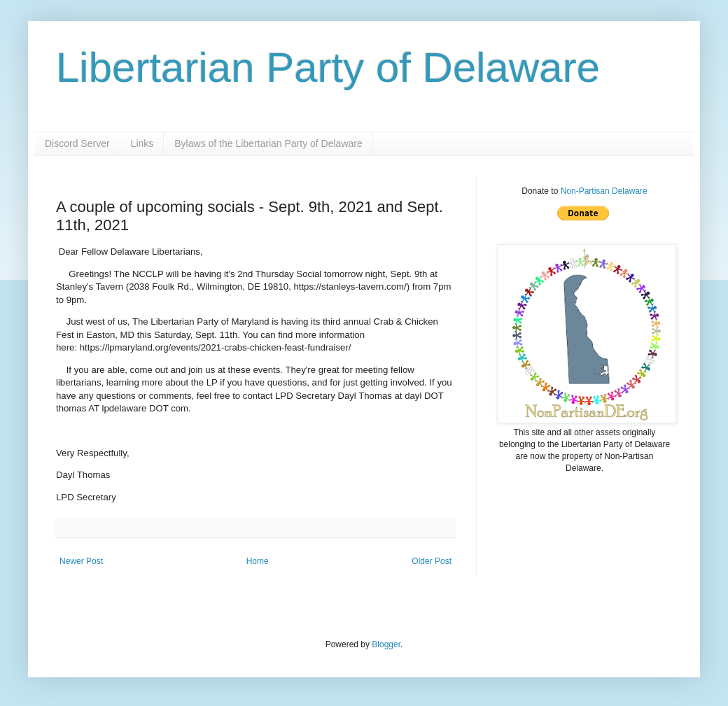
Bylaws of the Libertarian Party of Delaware (268, 143)
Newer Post (81, 561)
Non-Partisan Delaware (604, 191)
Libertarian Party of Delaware (328, 68)
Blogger (386, 644)
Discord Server (77, 143)
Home (258, 561)
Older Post (432, 561)
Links (142, 143)
